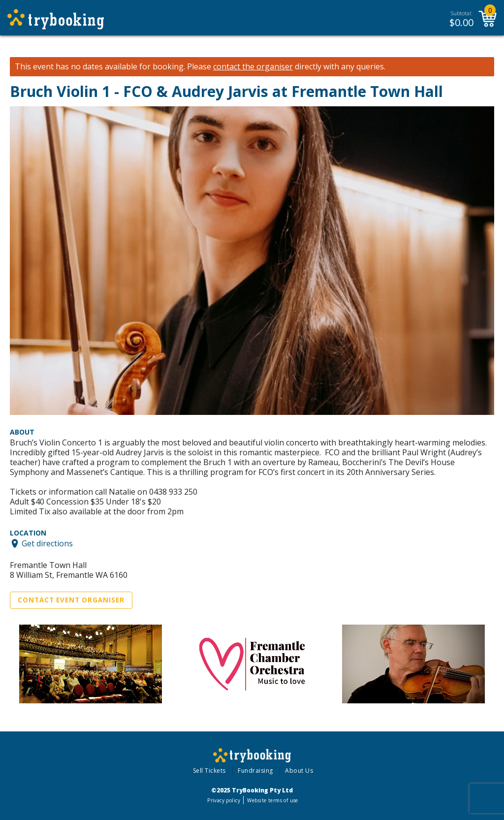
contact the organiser (253, 67)
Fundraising (255, 771)
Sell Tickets (209, 771)
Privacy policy (224, 800)
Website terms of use (272, 800)
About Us (299, 771)
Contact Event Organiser (71, 600)
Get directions (47, 543)
